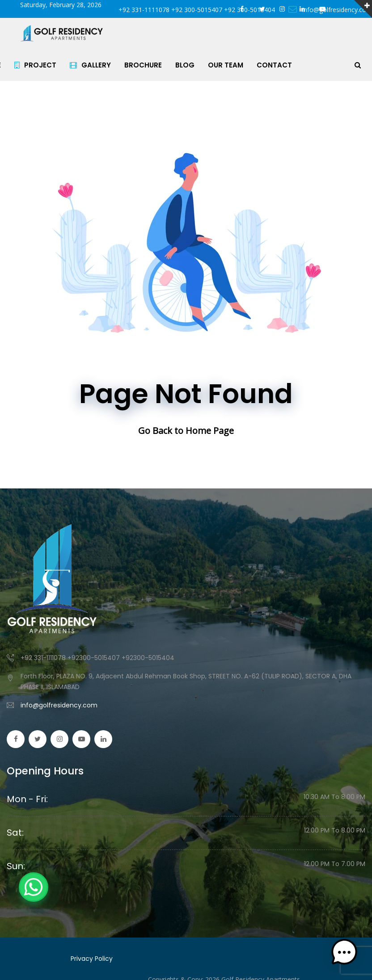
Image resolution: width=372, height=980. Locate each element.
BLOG (191, 65)
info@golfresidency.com (59, 705)
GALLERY (96, 65)
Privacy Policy (92, 959)
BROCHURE (149, 65)
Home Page (210, 431)
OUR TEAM (231, 65)
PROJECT (41, 65)
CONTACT (280, 65)
